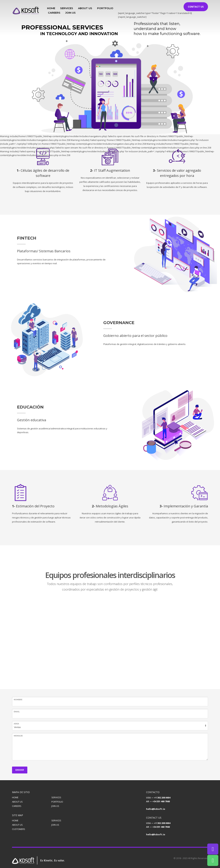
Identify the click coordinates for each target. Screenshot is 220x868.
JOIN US (55, 806)
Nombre (18, 700)
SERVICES (56, 797)
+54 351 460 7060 (161, 801)
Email (17, 712)
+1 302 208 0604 (162, 798)
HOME (15, 797)
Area (16, 724)
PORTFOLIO (57, 802)
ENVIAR (20, 770)
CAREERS (17, 806)
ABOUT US (17, 802)
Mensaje (18, 736)
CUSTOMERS (19, 829)
